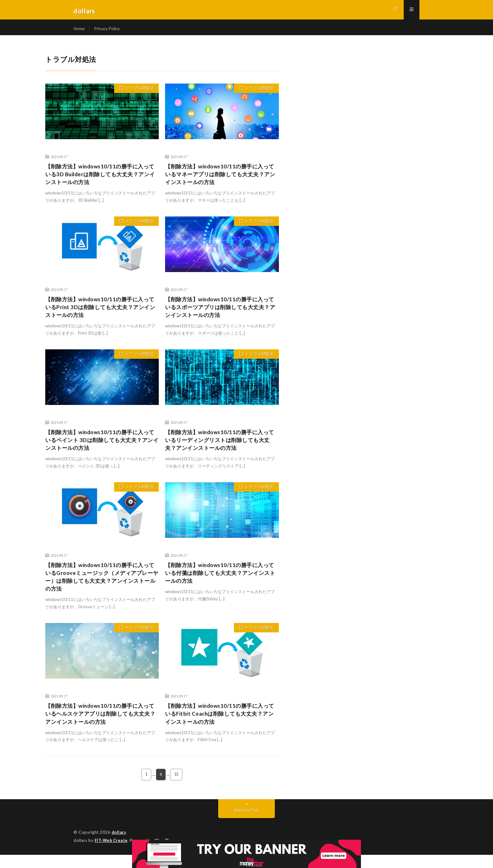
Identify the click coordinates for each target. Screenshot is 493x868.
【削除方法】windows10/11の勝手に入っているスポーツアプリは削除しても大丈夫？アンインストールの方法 (220, 315)
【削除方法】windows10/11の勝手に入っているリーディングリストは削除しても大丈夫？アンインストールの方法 (220, 450)
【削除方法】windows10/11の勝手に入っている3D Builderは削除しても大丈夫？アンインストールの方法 (100, 181)
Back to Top (247, 824)
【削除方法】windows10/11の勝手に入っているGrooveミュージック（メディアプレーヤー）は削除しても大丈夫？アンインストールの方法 (102, 588)
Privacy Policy (108, 31)
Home (79, 31)
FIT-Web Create (112, 854)
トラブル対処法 (138, 95)
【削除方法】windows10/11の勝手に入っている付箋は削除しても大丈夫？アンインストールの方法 (220, 584)
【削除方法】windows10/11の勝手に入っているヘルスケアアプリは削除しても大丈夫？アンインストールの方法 (101, 727)
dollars (119, 846)
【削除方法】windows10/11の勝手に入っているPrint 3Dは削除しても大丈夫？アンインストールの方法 (100, 315)
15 (177, 788)
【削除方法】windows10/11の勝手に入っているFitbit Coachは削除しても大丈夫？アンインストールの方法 (220, 727)
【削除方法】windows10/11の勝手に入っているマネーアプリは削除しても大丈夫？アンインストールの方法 (220, 181)
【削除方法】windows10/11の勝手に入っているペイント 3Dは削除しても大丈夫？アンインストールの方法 (102, 450)
